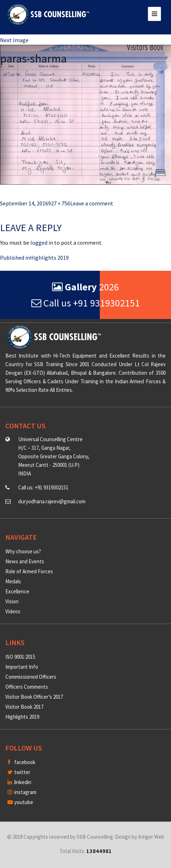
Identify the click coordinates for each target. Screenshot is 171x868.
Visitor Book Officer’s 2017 (34, 697)
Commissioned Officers (31, 677)
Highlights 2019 (22, 717)
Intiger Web (151, 837)
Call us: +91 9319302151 (43, 487)
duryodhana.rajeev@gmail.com (52, 501)
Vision (12, 601)
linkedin (19, 782)
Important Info (22, 667)
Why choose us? (23, 551)
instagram (22, 792)
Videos (13, 611)
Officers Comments (27, 687)
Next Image (14, 40)
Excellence (17, 591)
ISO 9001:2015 (20, 657)
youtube (20, 802)
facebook (21, 762)
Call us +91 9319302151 (86, 303)
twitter (19, 772)
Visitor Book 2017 (24, 707)
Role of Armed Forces (29, 571)
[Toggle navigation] (154, 14)
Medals (13, 581)
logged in (42, 243)
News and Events (25, 561)
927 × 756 (59, 203)
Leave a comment (92, 203)
